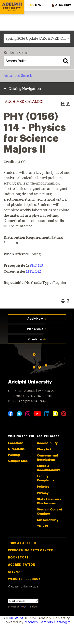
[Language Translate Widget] (23, 601)
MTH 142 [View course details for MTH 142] (33, 272)
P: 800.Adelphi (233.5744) (27, 401)
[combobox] (37, 39)
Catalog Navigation (25, 89)
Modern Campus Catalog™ (47, 622)
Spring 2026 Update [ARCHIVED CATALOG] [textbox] (38, 39)
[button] (37, 5)
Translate (29, 607)
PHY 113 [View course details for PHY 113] (36, 266)
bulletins (16, 618)
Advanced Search (18, 76)
